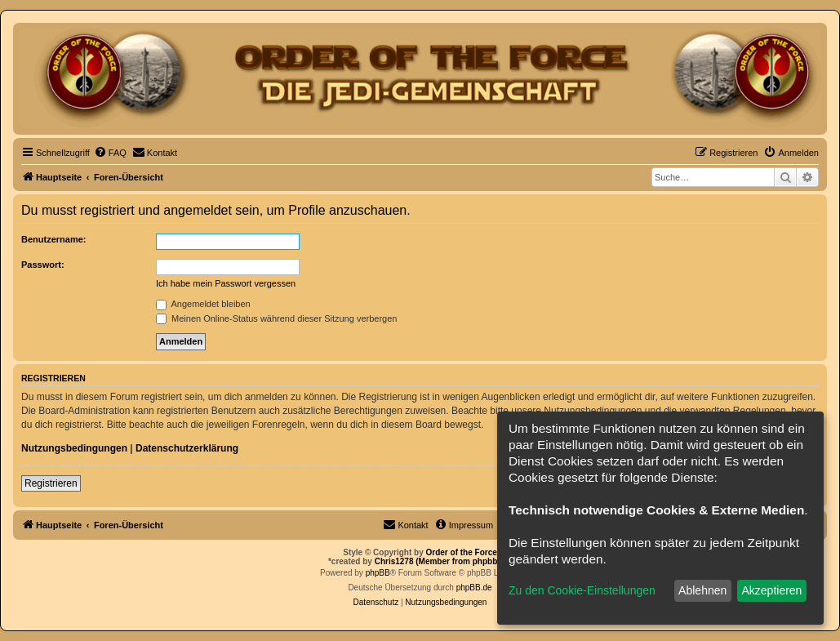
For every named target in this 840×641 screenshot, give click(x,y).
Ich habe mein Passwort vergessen (226, 283)
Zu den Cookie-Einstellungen (582, 590)
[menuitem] (110, 153)
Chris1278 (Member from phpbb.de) (443, 561)
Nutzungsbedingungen (74, 448)
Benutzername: (53, 239)
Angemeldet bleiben (203, 304)
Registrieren (51, 483)
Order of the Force (462, 552)
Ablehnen (702, 590)
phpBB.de (474, 588)
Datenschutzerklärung (187, 448)
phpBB (378, 573)
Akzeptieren (771, 590)
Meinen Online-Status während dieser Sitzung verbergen (276, 318)
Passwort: (43, 265)
